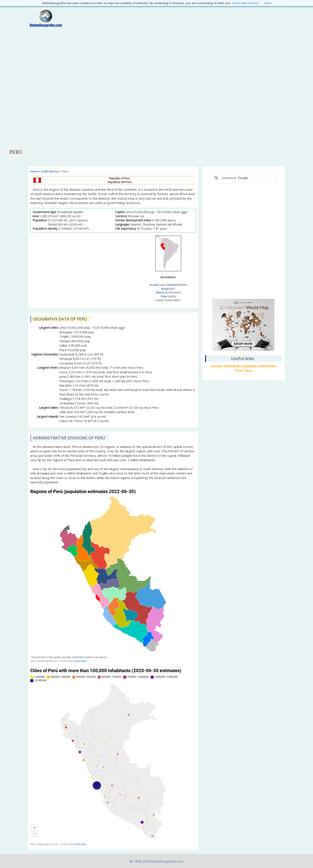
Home (34, 171)
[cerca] (243, 178)
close (268, 3)
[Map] (113, 576)
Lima (243, 274)
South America (50, 171)
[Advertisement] (178, 38)
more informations (246, 3)
